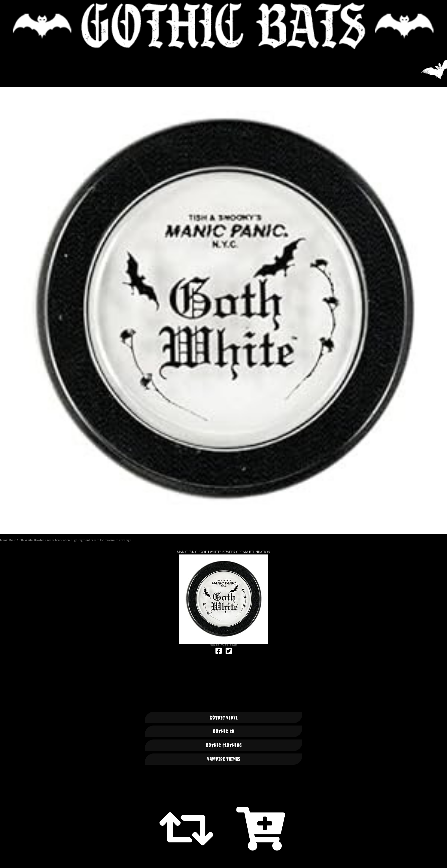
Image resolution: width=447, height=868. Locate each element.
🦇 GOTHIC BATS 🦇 (223, 26)
